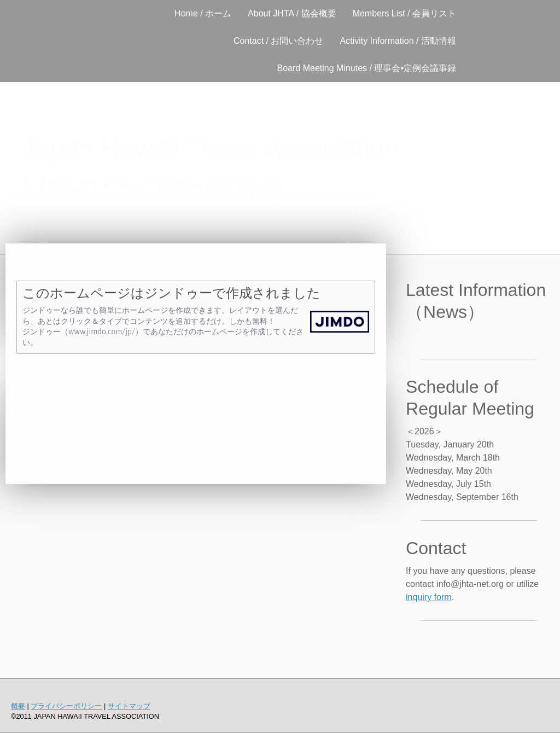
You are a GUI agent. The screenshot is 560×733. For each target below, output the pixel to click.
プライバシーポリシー (66, 706)
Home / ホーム (203, 13)
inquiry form (429, 597)
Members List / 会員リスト (404, 13)
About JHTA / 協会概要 (292, 13)
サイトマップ (129, 706)
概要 (18, 706)
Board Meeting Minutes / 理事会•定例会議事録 (367, 68)
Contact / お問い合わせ (278, 41)
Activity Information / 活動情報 (398, 41)
